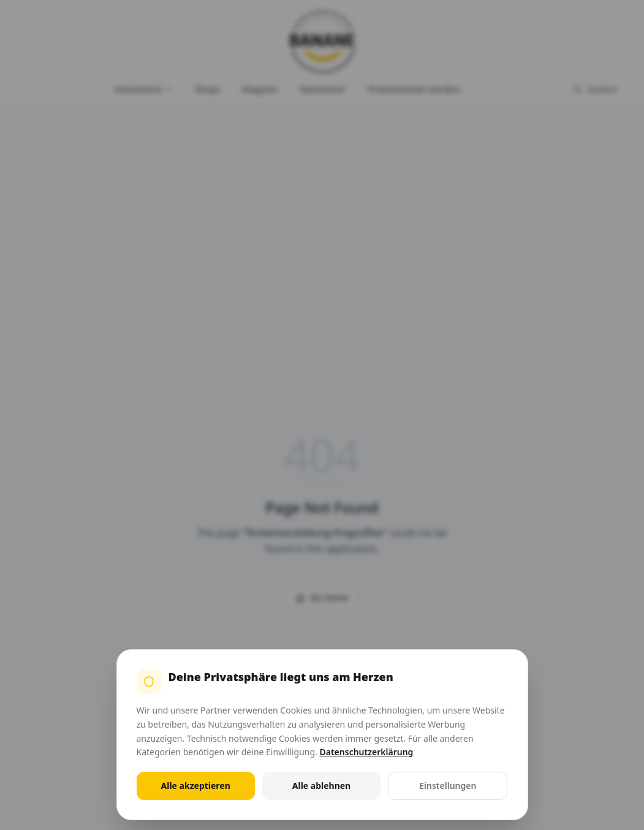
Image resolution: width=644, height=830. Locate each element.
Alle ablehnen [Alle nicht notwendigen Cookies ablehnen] (321, 786)
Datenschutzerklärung (366, 752)
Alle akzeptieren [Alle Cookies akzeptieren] (196, 786)
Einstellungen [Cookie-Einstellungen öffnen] (448, 786)
